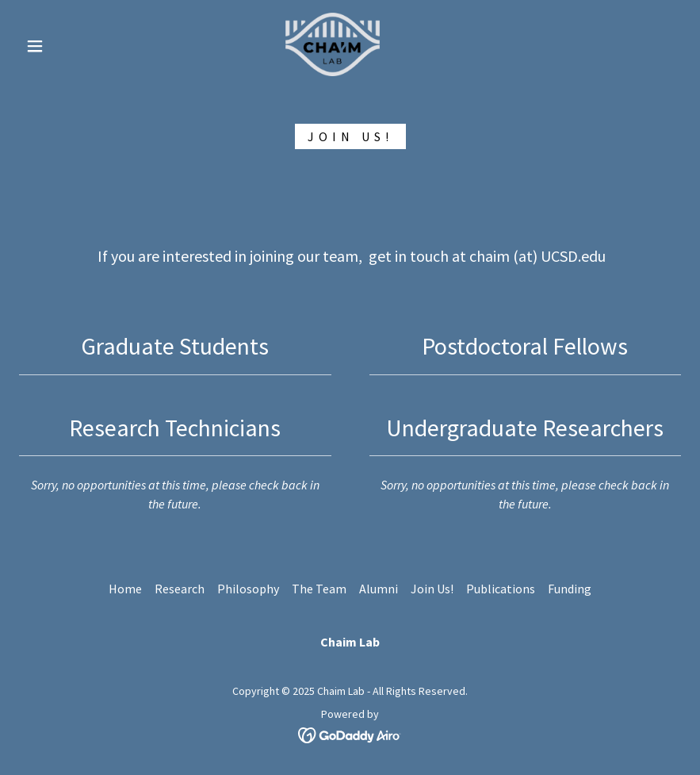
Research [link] (180, 589)
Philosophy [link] (248, 589)
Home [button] (125, 589)
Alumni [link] (379, 589)
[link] (333, 44)
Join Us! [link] (432, 589)
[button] (35, 46)
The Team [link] (319, 589)
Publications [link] (501, 589)
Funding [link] (570, 589)
